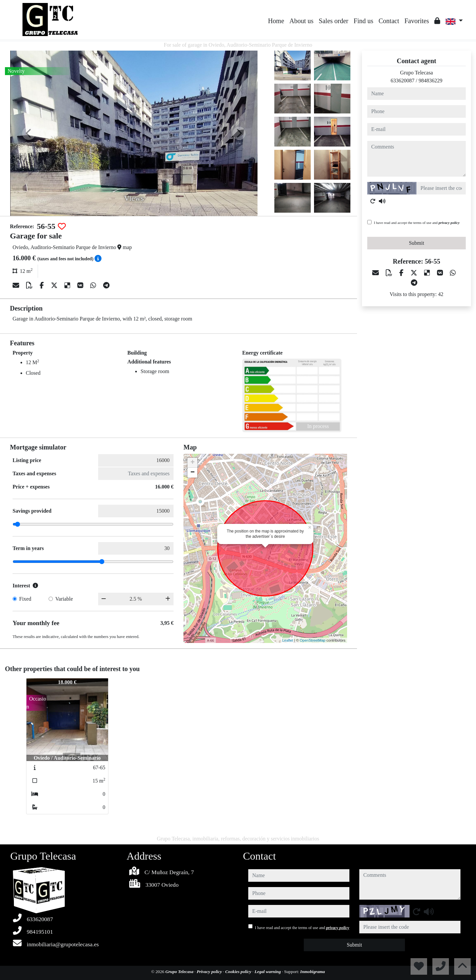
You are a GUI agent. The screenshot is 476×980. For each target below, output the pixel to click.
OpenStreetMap (313, 640)
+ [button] (193, 463)
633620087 (403, 81)
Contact (389, 21)
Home (276, 21)
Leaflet (288, 640)
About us (302, 21)
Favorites (416, 21)
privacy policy (449, 223)
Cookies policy (239, 972)
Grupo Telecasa (180, 972)
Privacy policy (210, 972)
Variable (64, 599)
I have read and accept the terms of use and (417, 223)
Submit (416, 243)
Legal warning (268, 972)
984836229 (430, 81)
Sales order (333, 21)
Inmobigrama (313, 972)
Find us (363, 21)
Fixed (25, 599)
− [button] (193, 473)
